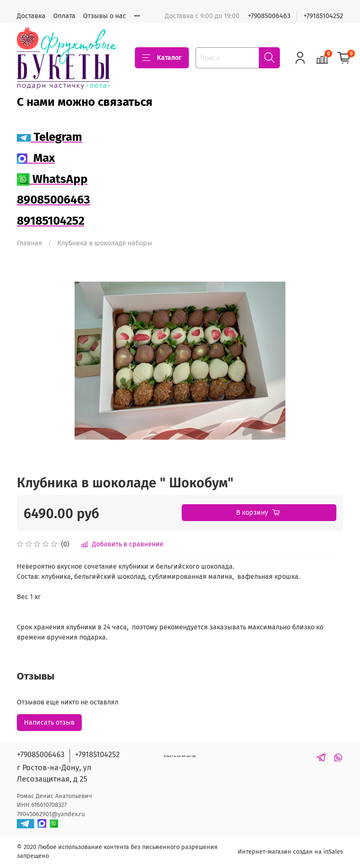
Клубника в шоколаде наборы (105, 243)
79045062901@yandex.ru (51, 814)
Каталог (162, 58)
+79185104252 (323, 16)
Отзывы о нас (105, 16)
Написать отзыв (49, 722)
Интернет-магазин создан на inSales (290, 852)
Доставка (31, 16)
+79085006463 (269, 16)
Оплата (64, 16)
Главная (30, 243)
